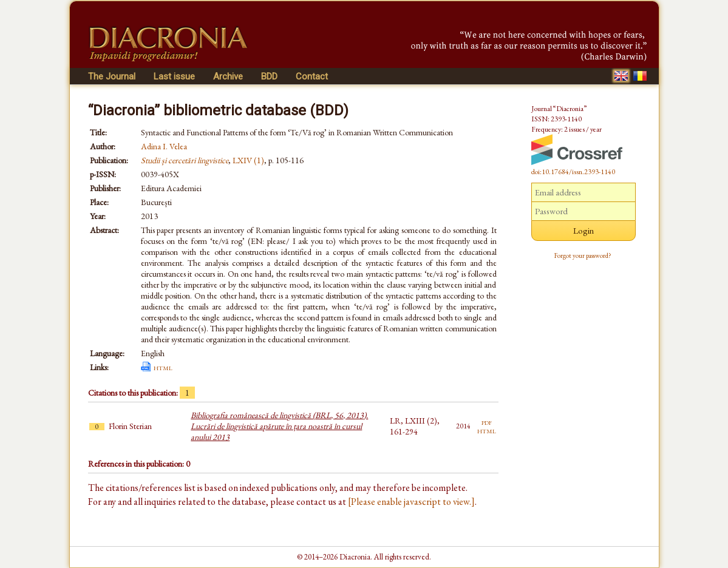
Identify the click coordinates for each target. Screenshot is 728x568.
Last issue (174, 76)
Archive (228, 76)
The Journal (112, 76)
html (163, 367)
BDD (269, 76)
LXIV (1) (248, 160)
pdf (487, 422)
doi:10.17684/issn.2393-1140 (573, 172)
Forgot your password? (583, 255)
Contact (312, 76)
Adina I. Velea (164, 146)
